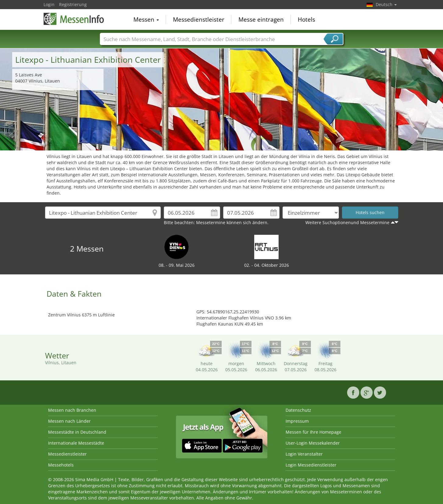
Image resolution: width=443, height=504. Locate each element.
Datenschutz (298, 410)
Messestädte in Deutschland (77, 432)
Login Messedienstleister (311, 465)
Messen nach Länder (69, 421)
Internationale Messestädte (76, 443)
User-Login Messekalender (313, 443)
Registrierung (73, 4)
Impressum (297, 421)
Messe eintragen (261, 19)
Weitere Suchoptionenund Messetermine (347, 222)
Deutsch (386, 4)
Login (49, 4)
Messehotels (61, 465)
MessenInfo (74, 19)
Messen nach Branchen (72, 410)
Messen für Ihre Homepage (313, 432)
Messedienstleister (199, 19)
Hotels (306, 19)
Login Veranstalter (304, 454)
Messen (146, 19)
